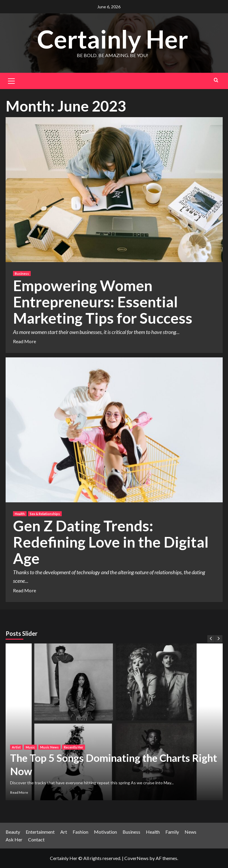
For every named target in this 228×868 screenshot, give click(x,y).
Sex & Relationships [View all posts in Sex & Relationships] (45, 514)
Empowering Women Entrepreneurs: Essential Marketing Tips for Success (103, 302)
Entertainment (40, 832)
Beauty (13, 832)
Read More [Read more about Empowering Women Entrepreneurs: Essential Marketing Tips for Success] (25, 341)
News (190, 832)
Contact (36, 839)
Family (172, 832)
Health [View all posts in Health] (20, 514)
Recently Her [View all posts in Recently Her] (74, 747)
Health (153, 832)
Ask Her (14, 839)
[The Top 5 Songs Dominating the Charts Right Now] (114, 722)
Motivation (105, 832)
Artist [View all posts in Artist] (16, 747)
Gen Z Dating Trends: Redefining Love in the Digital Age (111, 542)
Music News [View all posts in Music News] (49, 747)
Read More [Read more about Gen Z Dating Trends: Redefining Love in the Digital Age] (25, 590)
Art (64, 832)
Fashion (80, 832)
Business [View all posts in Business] (22, 274)
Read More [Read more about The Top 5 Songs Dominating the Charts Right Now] (19, 792)
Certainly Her (113, 39)
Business (131, 832)
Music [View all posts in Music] (30, 747)
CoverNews (136, 858)
